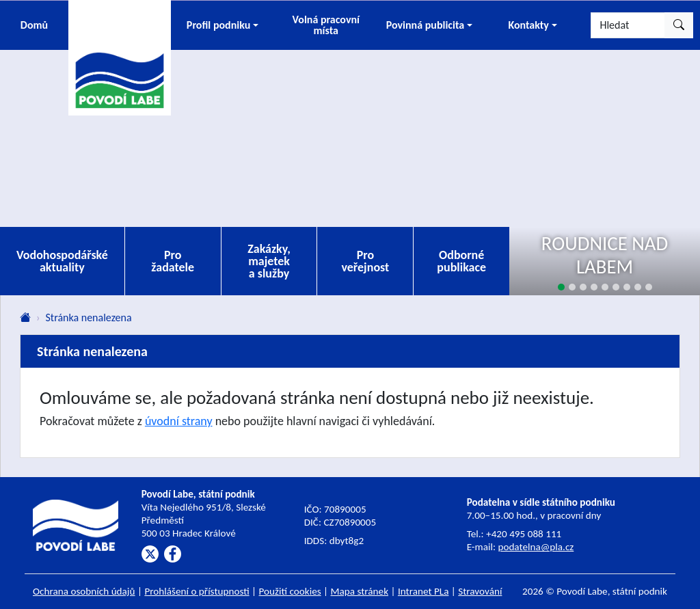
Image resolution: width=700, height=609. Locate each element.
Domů (34, 25)
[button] (223, 25)
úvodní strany (179, 421)
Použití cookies (290, 591)
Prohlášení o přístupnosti (197, 591)
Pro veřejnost (365, 261)
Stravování (480, 591)
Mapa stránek (360, 591)
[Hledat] (628, 25)
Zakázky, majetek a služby (269, 261)
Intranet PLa (423, 591)
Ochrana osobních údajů (84, 591)
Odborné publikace (461, 261)
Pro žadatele (173, 261)
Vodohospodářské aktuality (62, 261)
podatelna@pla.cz (536, 547)
